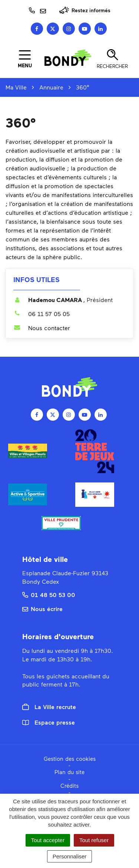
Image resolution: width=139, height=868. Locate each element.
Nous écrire (42, 609)
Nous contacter (42, 328)
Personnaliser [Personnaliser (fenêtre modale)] (70, 856)
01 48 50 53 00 (49, 595)
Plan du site (69, 772)
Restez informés (85, 10)
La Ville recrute (49, 707)
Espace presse (49, 722)
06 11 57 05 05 (42, 314)
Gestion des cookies (70, 759)
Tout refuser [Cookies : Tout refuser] (94, 840)
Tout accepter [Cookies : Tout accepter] (48, 840)
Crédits (69, 786)
